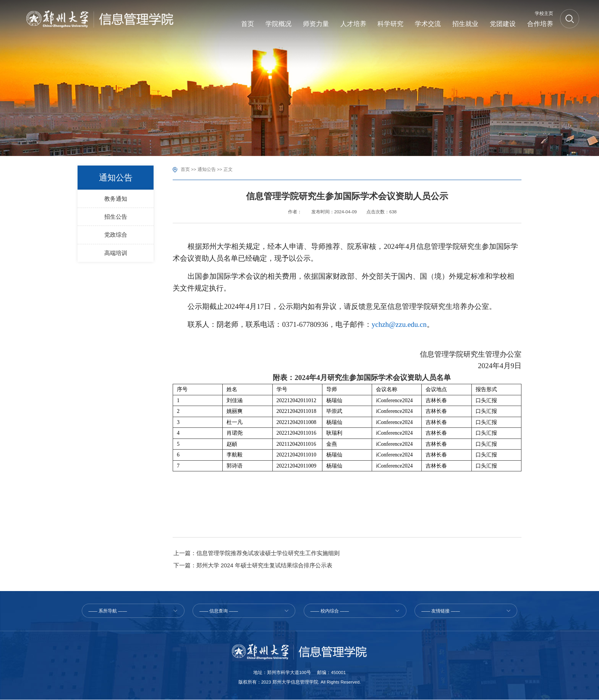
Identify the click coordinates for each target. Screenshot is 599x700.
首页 (185, 169)
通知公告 (207, 169)
